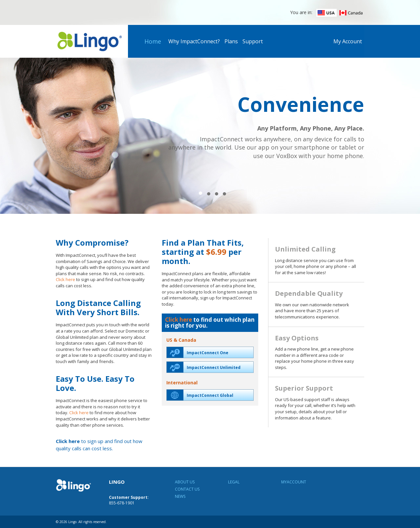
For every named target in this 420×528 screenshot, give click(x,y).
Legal (234, 482)
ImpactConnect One (198, 352)
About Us (185, 482)
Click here (65, 279)
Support (253, 41)
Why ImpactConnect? (194, 41)
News (180, 496)
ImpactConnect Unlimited (204, 367)
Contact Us (187, 489)
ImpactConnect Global (200, 395)
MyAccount (294, 482)
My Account (348, 41)
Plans (231, 41)
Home (153, 41)
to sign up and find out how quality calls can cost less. (99, 445)
